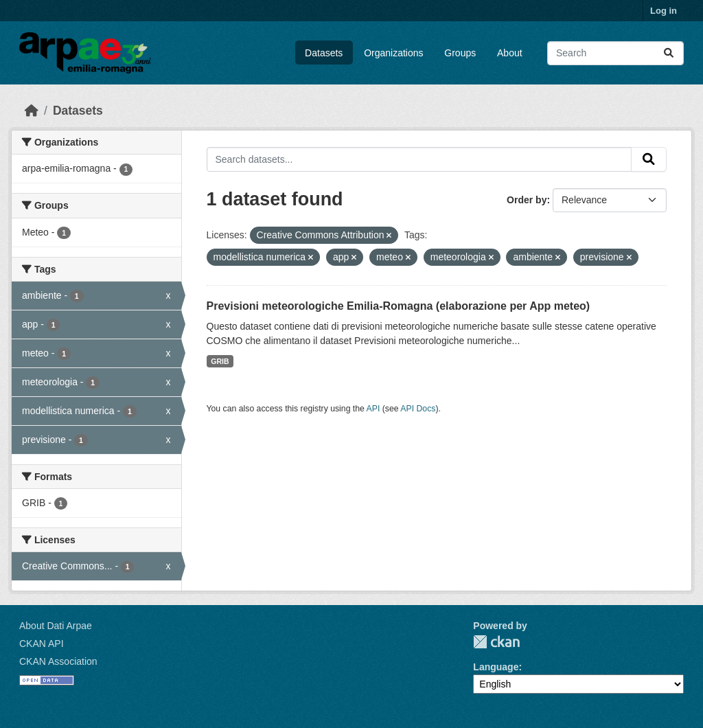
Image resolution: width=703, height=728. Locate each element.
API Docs (418, 409)
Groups (460, 53)
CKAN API (42, 644)
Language (496, 667)
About (510, 53)
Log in (664, 11)
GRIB (220, 361)
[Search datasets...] (615, 53)
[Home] (32, 111)
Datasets (324, 53)
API (373, 409)
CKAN (496, 642)
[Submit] (669, 53)
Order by (527, 200)
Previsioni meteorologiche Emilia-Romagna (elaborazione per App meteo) (399, 306)
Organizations (393, 53)
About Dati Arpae (56, 626)
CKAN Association (58, 661)
